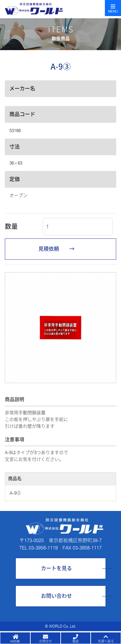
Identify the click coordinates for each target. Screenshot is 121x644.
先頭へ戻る (106, 641)
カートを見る (56, 568)
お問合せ (45, 641)
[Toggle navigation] (113, 8)
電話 (76, 641)
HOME (15, 641)
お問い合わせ (56, 596)
